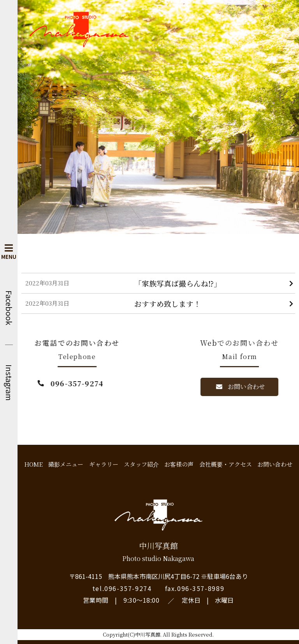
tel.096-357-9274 (122, 588)
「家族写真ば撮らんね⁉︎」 (178, 283)
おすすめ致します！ (168, 303)
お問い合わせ (275, 464)
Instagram (9, 383)
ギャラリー (104, 464)
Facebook (9, 308)
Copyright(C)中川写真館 (132, 634)
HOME (33, 464)
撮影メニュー (66, 464)
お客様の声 (179, 464)
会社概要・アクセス (226, 464)
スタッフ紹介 (141, 464)
